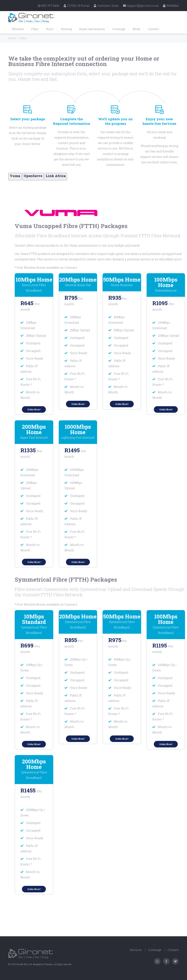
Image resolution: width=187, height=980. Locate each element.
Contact (153, 29)
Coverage (119, 29)
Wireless (18, 29)
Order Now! (34, 409)
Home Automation (92, 29)
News (137, 29)
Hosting (66, 29)
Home (12, 38)
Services (136, 950)
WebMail (171, 6)
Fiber (35, 29)
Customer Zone (106, 6)
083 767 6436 (49, 6)
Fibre (23, 38)
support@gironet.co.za (141, 6)
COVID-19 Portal (76, 6)
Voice (50, 29)
